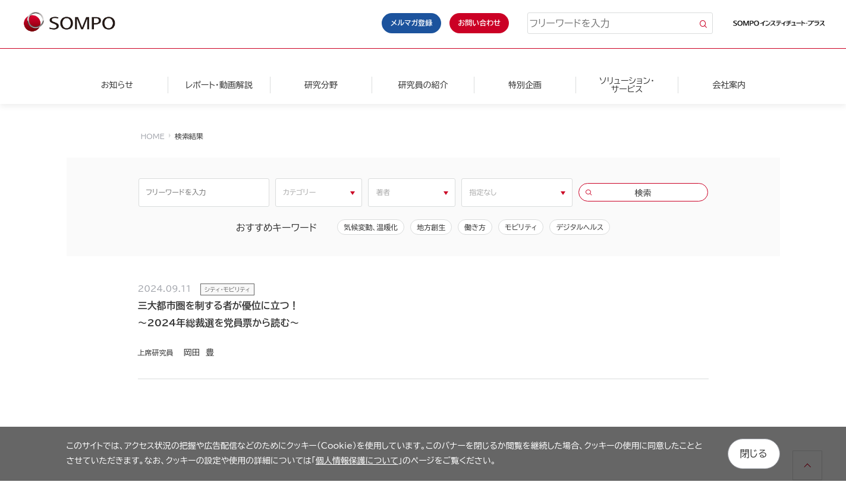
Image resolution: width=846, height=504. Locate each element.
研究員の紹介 (423, 85)
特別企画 (525, 85)
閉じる (754, 453)
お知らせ (117, 85)
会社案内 (729, 85)
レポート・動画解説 (219, 85)
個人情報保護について (357, 461)
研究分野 (321, 85)
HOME (153, 136)
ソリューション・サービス (627, 85)
